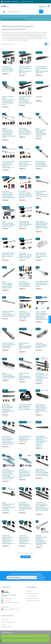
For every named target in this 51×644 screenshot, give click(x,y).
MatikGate (39, 97)
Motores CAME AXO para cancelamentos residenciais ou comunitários (9, 346)
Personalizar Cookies (7, 632)
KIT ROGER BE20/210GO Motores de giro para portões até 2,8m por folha (25, 255)
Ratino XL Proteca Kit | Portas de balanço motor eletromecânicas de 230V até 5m (25, 70)
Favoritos (3, 624)
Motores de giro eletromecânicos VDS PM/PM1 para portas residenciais (41, 164)
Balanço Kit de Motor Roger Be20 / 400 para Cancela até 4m (8, 255)
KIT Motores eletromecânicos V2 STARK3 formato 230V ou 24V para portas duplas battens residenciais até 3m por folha (8, 474)
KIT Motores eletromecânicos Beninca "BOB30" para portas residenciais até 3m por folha (8, 409)
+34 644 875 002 (29, 2)
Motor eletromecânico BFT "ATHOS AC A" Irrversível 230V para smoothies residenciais (9, 506)
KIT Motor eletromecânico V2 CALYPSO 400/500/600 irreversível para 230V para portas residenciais (41, 540)
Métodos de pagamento (33, 601)
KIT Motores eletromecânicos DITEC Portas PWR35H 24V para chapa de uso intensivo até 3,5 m (8, 540)
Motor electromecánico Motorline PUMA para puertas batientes (9, 224)
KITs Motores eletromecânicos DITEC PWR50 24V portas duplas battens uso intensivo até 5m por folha (9, 440)
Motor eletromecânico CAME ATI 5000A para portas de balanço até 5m (7, 285)
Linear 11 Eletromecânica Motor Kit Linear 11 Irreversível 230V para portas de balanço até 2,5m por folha (9, 133)
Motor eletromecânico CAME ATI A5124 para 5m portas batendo (9, 376)
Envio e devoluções (32, 596)
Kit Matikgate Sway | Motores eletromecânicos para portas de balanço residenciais (25, 100)
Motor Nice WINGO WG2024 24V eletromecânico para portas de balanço (9, 314)
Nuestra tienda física (6, 627)
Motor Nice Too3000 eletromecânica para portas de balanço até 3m (42, 284)
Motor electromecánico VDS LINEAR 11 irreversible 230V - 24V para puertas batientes (41, 132)
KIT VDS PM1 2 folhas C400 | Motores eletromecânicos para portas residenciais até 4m (8, 165)
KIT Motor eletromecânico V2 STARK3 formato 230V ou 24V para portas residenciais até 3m (25, 473)
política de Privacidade (33, 598)
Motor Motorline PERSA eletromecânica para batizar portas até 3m (25, 346)
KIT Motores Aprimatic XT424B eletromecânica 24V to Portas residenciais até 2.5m (25, 195)
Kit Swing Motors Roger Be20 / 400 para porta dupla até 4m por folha (25, 224)
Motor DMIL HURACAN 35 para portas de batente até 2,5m (41, 346)
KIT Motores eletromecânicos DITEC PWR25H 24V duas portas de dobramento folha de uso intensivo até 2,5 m (42, 507)
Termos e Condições (32, 593)
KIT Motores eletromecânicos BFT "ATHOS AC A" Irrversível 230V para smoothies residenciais (42, 377)
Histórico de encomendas (8, 622)
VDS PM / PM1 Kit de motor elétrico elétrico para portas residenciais (25, 164)
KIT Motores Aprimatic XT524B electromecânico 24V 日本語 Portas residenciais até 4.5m (9, 195)
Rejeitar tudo (25, 636)
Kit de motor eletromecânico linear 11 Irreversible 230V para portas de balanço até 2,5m (25, 131)
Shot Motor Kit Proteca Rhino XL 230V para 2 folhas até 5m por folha (8, 69)
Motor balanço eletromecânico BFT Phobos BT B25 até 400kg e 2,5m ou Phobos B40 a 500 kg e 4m (42, 225)
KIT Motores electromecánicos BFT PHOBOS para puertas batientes (25, 284)
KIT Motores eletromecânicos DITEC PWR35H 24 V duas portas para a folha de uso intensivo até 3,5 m (25, 506)
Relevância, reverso (9, 44)
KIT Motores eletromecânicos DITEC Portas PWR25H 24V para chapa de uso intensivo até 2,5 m (25, 540)
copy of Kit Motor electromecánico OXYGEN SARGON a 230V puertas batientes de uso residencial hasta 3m (42, 316)
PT (43, 7)
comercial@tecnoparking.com (11, 2)
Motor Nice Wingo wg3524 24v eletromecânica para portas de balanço (42, 194)
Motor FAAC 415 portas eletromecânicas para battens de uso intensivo (25, 376)
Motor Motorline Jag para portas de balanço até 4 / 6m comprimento (25, 439)
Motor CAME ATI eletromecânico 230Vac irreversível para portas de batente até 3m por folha (42, 409)
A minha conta (5, 620)
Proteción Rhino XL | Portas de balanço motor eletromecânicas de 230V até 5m (42, 70)
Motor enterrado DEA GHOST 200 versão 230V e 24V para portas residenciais (25, 407)
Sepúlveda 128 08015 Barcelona (11, 609)
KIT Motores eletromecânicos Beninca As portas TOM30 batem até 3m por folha (25, 315)
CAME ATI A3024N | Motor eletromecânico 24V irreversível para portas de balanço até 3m (8, 101)
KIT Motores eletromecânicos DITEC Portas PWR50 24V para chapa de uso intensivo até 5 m (42, 473)
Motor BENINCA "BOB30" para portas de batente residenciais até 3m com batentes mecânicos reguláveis (42, 441)
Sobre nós (29, 591)
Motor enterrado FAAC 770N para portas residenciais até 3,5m (41, 255)
